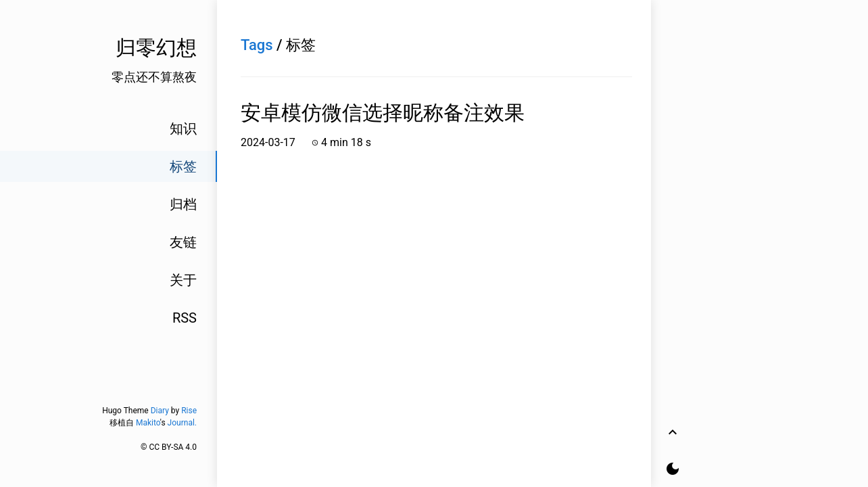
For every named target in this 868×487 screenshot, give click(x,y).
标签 (183, 166)
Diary (160, 411)
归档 (183, 204)
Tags (257, 45)
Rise (189, 411)
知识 (183, 129)
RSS (185, 318)
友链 (183, 242)
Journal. (182, 423)
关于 (183, 280)
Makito (148, 423)
